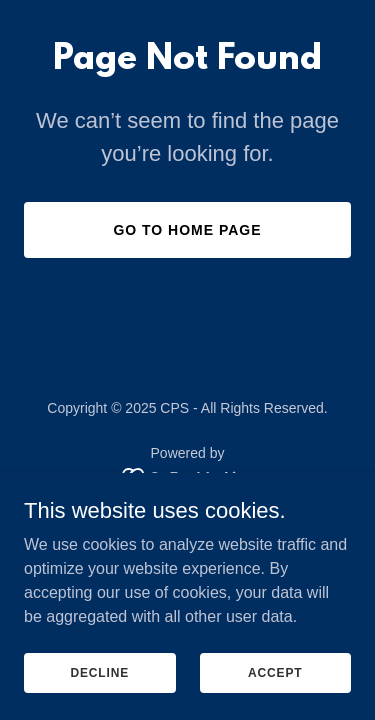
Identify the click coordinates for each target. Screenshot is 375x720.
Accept (275, 672)
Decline (99, 672)
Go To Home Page (187, 230)
